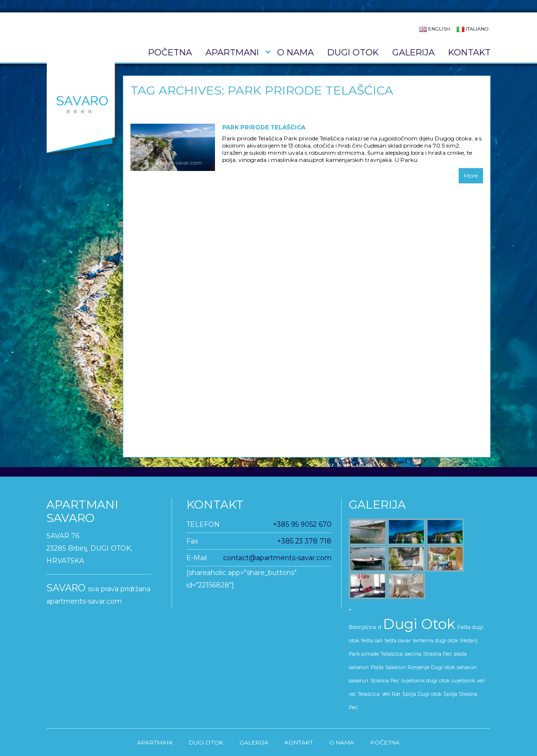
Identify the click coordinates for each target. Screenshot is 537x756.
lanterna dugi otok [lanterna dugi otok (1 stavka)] (435, 641)
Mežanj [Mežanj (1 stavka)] (469, 641)
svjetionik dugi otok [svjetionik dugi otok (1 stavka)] (425, 681)
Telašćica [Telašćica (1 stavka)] (369, 694)
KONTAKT (469, 53)
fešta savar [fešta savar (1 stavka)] (398, 641)
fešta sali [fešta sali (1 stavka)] (372, 641)
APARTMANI (232, 53)
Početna (170, 53)
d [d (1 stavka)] (380, 627)
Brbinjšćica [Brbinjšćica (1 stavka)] (362, 627)
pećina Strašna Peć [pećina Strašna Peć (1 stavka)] (428, 654)
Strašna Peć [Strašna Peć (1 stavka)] (385, 681)
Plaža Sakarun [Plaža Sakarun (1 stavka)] (388, 667)
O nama (295, 53)
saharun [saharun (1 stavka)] (467, 667)
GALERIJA (413, 53)
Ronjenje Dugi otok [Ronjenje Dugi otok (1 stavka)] (431, 667)
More (471, 176)
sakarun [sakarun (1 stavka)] (359, 681)
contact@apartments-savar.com (277, 558)
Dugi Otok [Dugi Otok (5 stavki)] (419, 624)
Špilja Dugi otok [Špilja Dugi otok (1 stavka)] (422, 694)
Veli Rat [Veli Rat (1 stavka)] (391, 694)
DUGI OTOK (353, 53)
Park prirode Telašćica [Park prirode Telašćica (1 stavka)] (376, 654)
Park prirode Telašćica (264, 127)
